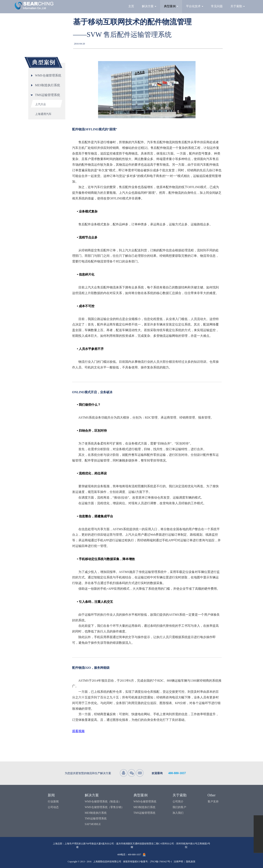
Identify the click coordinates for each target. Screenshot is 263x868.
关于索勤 (238, 6)
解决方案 (149, 6)
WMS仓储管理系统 (145, 802)
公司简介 (178, 802)
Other (212, 795)
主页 (131, 6)
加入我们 (178, 813)
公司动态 (53, 807)
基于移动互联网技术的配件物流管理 (132, 22)
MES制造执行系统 (96, 813)
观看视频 (78, 731)
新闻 (51, 795)
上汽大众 (41, 104)
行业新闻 (53, 802)
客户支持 (213, 802)
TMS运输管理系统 (96, 819)
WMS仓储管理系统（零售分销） (104, 807)
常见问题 (217, 6)
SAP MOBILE (93, 824)
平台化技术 (195, 6)
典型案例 (171, 6)
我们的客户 (179, 807)
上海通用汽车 (43, 114)
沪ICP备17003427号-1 (161, 862)
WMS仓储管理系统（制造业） (103, 802)
